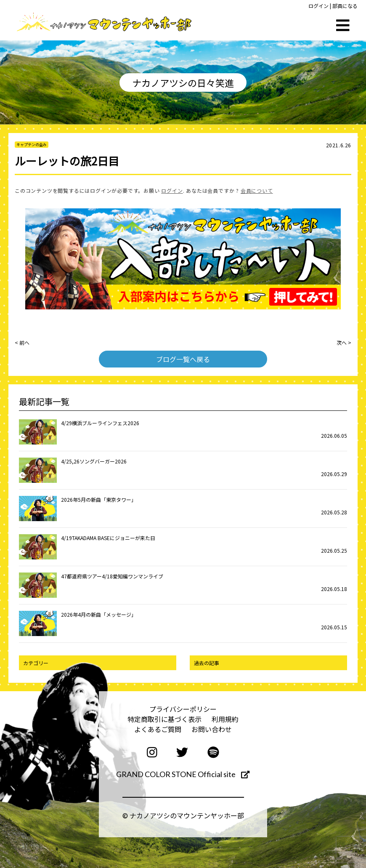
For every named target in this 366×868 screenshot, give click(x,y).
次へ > (344, 342)
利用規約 (225, 719)
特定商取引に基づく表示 (164, 719)
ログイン (318, 6)
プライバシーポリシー (183, 709)
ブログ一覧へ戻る (183, 359)
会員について (257, 190)
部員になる (345, 6)
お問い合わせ (212, 729)
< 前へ (22, 342)
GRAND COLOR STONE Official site (183, 774)
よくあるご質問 (158, 729)
